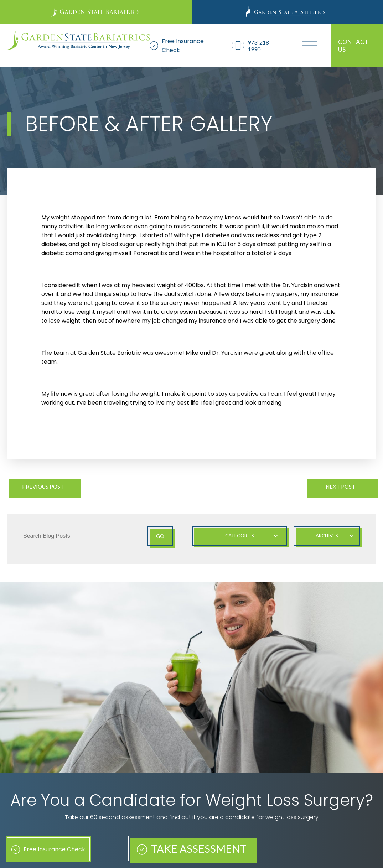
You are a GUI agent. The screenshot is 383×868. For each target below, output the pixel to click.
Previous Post (43, 487)
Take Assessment (192, 849)
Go (160, 536)
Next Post (340, 487)
